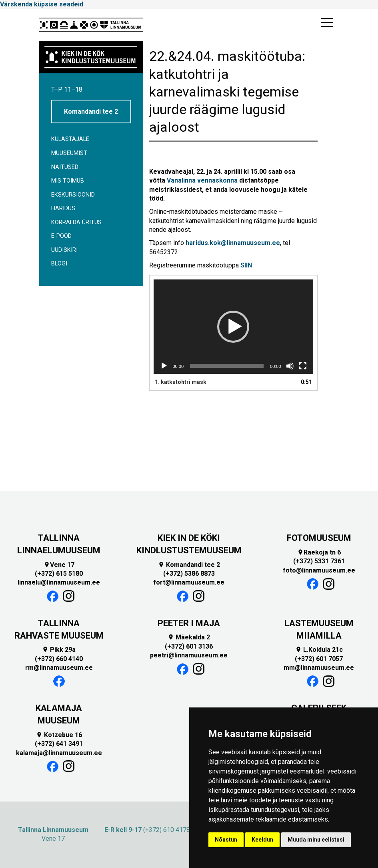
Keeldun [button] (262, 840)
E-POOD (61, 236)
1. (181, 382)
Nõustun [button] (226, 840)
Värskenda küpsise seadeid (42, 4)
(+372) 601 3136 (189, 646)
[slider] (227, 366)
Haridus (63, 208)
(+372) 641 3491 (59, 744)
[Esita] (164, 366)
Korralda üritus (76, 222)
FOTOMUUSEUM (319, 538)
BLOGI (59, 264)
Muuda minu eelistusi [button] (316, 840)
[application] (233, 327)
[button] (233, 327)
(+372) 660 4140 (59, 659)
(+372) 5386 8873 (189, 574)
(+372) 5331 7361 (319, 561)
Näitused (65, 167)
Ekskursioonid (73, 195)
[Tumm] (290, 366)
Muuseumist (69, 153)
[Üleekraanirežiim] (303, 366)
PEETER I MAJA (189, 623)
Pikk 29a (59, 650)
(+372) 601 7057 (319, 659)
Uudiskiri (64, 250)
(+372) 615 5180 (59, 574)
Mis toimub (68, 181)
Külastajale (70, 139)
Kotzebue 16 (59, 735)
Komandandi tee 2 (91, 112)
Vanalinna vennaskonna (202, 180)
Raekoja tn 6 (319, 552)
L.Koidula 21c (319, 650)
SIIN (246, 265)
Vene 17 (59, 565)
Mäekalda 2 (189, 637)
